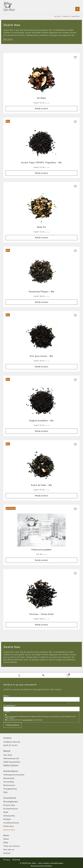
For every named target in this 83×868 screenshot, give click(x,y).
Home (6, 839)
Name (6, 696)
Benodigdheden (11, 802)
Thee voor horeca (12, 846)
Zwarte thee (9, 830)
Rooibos (7, 819)
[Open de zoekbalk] (43, 675)
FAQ (5, 792)
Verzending (9, 782)
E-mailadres (10, 706)
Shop (6, 843)
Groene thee (9, 805)
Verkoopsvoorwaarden (14, 775)
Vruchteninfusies (11, 823)
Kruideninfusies (11, 809)
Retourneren (9, 785)
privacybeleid (28, 720)
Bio (8, 121)
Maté (6, 812)
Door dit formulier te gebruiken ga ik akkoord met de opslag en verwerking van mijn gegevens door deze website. (41, 717)
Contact (7, 853)
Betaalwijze (9, 778)
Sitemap (16, 860)
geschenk (11, 508)
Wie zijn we (9, 850)
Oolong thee (9, 816)
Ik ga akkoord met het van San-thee (25, 720)
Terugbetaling (10, 789)
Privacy (7, 860)
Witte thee (9, 826)
